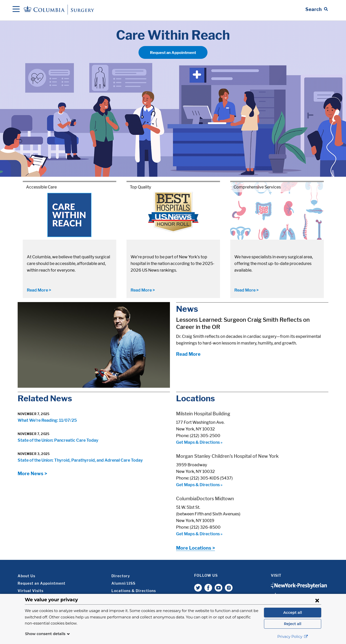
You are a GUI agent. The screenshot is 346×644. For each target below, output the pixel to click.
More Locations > (195, 548)
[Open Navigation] (16, 9)
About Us (26, 576)
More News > (32, 474)
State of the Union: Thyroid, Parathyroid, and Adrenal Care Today (80, 460)
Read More (188, 354)
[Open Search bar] (317, 9)
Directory (121, 576)
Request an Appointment (173, 53)
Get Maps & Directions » (199, 442)
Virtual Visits (31, 591)
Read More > (39, 290)
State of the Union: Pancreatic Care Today (58, 440)
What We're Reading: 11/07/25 (47, 420)
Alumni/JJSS (123, 583)
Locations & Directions (134, 591)
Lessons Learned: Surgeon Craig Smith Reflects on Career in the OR (243, 323)
